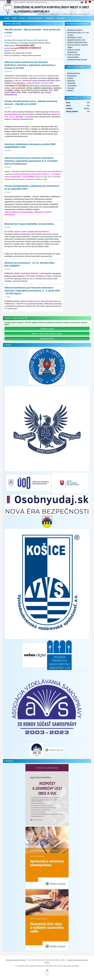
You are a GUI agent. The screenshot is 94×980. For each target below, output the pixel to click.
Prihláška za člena (47, 329)
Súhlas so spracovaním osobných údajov (47, 334)
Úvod (7, 18)
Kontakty (61, 18)
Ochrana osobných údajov (16, 960)
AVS (18, 43)
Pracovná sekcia (35, 18)
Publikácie (50, 18)
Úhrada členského (47, 339)
